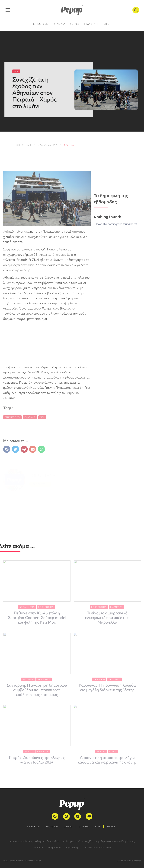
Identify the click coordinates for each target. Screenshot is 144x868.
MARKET (112, 827)
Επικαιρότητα (12, 417)
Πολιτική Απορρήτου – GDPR (98, 847)
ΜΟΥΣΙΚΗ (52, 827)
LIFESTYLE (33, 827)
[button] (7, 449)
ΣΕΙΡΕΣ (68, 827)
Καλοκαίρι (30, 417)
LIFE (98, 827)
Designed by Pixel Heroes (129, 861)
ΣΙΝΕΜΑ (84, 827)
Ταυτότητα (38, 847)
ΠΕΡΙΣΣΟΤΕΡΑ (40, 484)
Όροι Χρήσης (72, 847)
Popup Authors (54, 847)
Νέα (42, 417)
